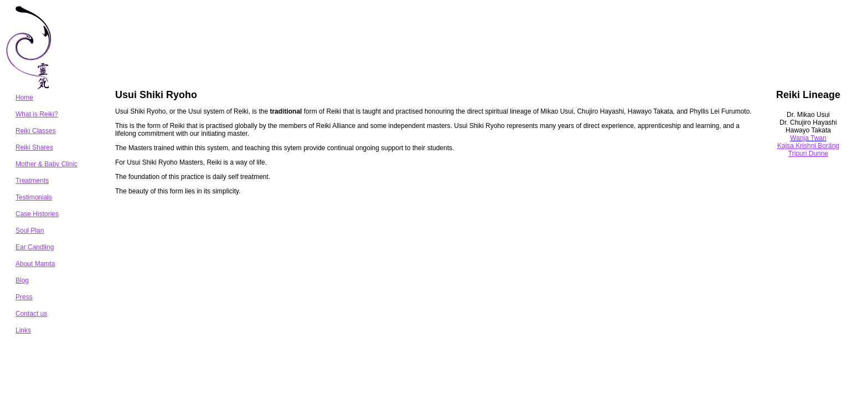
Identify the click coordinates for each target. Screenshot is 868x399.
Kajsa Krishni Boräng (808, 146)
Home (24, 98)
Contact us (31, 314)
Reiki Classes (36, 131)
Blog (22, 280)
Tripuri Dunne (808, 154)
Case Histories (37, 214)
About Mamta (35, 264)
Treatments (32, 181)
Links (23, 330)
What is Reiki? (37, 114)
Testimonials (34, 197)
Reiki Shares (34, 147)
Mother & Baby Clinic (46, 164)
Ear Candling (35, 247)
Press (24, 297)
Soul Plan (30, 231)
